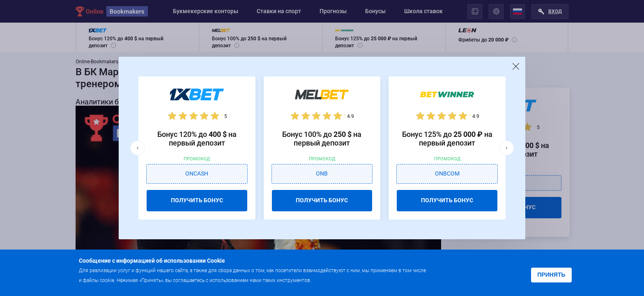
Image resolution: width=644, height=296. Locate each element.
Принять (551, 275)
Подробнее (329, 280)
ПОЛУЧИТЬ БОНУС (197, 200)
